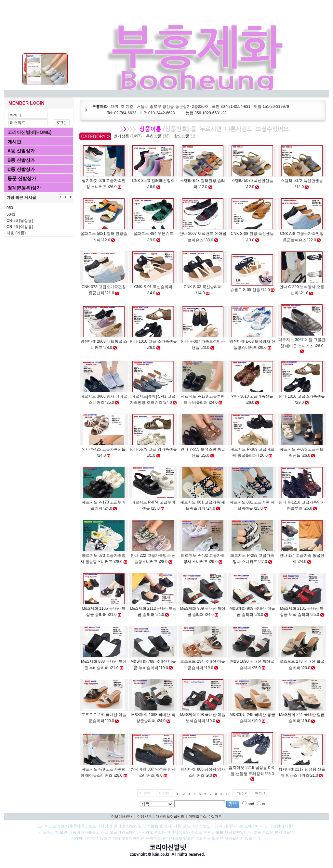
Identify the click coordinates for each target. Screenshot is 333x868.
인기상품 (129, 136)
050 (10, 208)
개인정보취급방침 (170, 816)
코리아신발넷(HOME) (29, 132)
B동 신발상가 (21, 160)
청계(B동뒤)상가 (24, 188)
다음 (240, 793)
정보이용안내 (122, 816)
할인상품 (186, 136)
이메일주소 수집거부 (205, 816)
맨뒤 (258, 793)
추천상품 (159, 136)
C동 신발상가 (21, 169)
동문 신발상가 (22, 178)
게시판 (14, 142)
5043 (11, 214)
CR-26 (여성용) (20, 227)
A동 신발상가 (21, 151)
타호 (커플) (16, 233)
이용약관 (144, 816)
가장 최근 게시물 (21, 198)
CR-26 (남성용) (20, 221)
